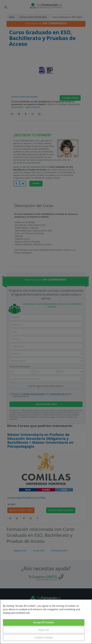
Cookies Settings (44, 637)
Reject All (44, 630)
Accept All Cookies (44, 622)
